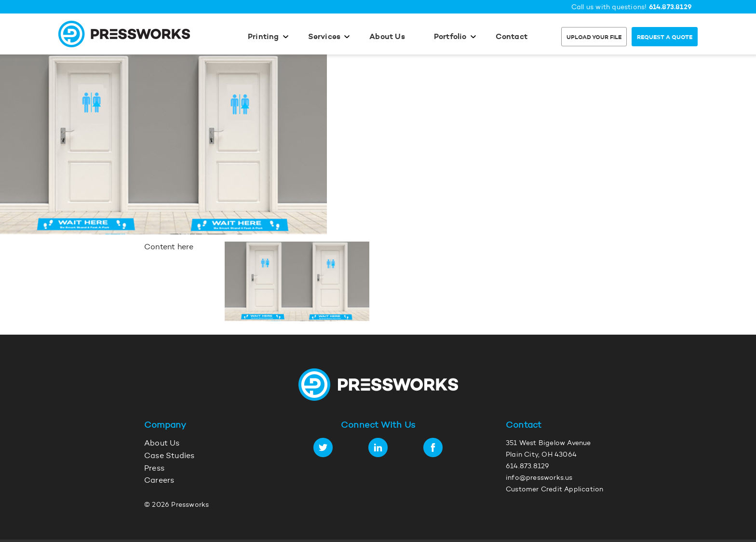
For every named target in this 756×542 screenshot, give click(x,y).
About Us (387, 37)
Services (324, 37)
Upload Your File (594, 38)
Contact (512, 37)
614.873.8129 (670, 7)
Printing (263, 37)
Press (154, 469)
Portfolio (450, 37)
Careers (159, 481)
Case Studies (169, 456)
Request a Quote (665, 38)
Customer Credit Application (554, 490)
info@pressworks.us (539, 478)
